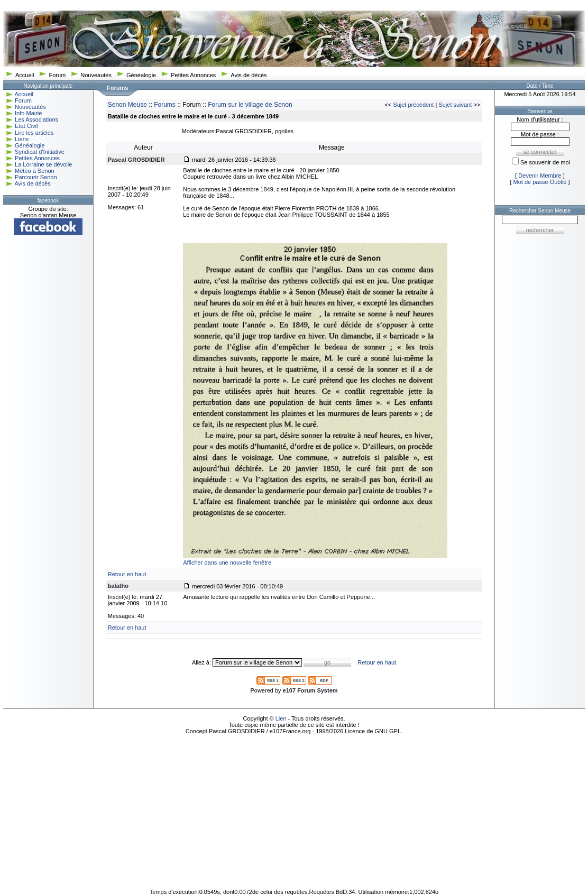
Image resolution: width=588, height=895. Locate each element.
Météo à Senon (35, 171)
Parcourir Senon (36, 177)
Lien (281, 718)
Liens (22, 139)
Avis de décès (249, 75)
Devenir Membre (540, 176)
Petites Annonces (193, 75)
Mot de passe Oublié (540, 182)
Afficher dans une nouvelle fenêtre (227, 562)
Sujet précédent (413, 105)
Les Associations (36, 119)
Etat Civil (26, 126)
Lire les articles (34, 133)
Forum (57, 75)
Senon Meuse (127, 105)
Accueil (25, 75)
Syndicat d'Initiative (40, 152)
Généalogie (141, 75)
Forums (165, 105)
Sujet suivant (455, 105)
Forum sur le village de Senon (250, 105)
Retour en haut (127, 574)
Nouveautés (96, 75)
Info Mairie (28, 113)
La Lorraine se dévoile (43, 164)
